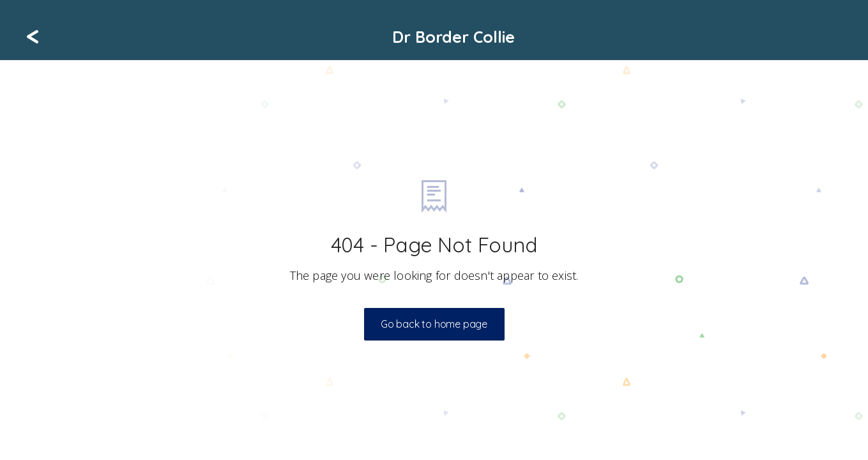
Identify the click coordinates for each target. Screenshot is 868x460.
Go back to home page (434, 324)
